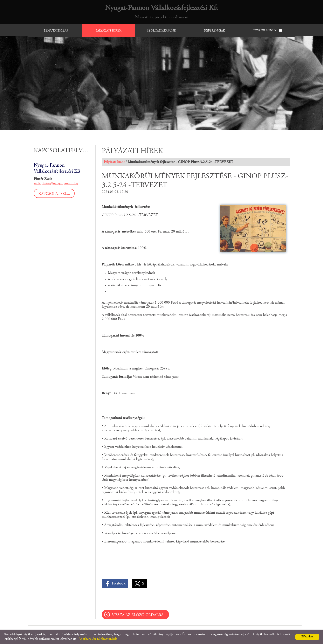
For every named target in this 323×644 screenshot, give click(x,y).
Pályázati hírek (114, 162)
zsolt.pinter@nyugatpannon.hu (56, 183)
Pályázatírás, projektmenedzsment (162, 12)
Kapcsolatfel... (54, 194)
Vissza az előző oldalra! (138, 615)
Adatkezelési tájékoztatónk (98, 639)
